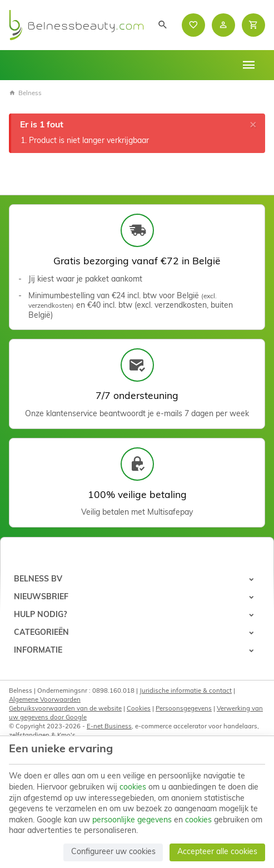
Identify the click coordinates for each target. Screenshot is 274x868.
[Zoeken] (163, 25)
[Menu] (249, 65)
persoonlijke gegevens (132, 820)
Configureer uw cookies (113, 852)
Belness (25, 93)
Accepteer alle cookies (217, 852)
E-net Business (109, 727)
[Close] (253, 125)
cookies (133, 788)
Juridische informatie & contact (186, 691)
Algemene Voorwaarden (45, 700)
